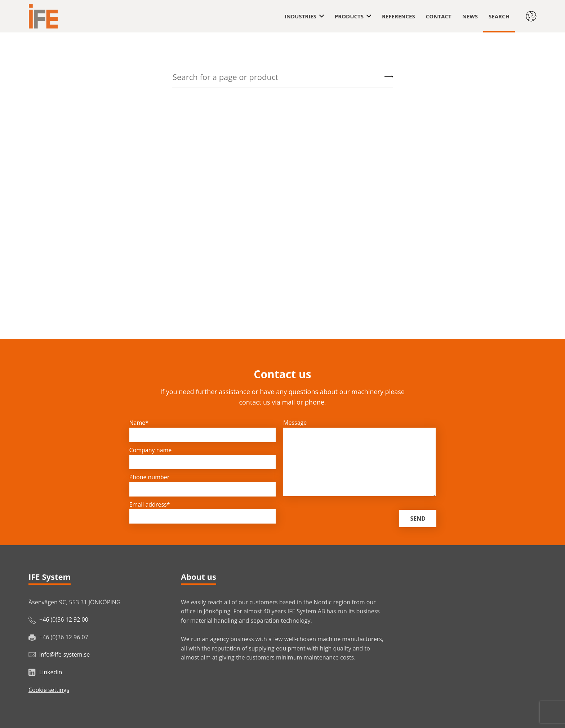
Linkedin (51, 672)
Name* (139, 423)
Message (295, 423)
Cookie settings (49, 690)
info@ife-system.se (64, 654)
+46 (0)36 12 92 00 (64, 619)
